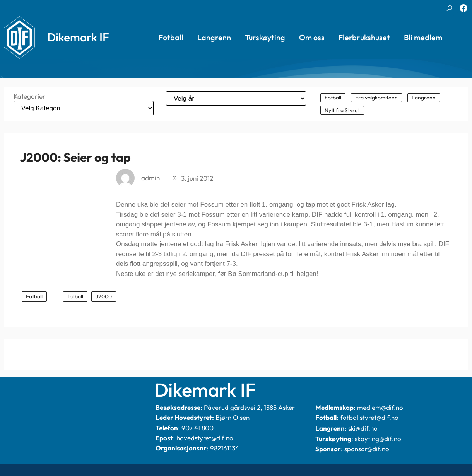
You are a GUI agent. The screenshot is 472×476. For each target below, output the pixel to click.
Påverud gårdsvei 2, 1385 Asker (249, 407)
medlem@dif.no (380, 407)
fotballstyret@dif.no (369, 417)
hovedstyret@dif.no (205, 438)
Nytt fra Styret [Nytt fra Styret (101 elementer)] (342, 110)
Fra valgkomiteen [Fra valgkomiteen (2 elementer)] (376, 98)
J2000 (104, 296)
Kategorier (29, 96)
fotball (75, 296)
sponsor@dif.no (367, 449)
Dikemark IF (78, 37)
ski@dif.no (363, 428)
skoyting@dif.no (378, 439)
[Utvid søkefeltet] (450, 8)
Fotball (34, 296)
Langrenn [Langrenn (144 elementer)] (424, 98)
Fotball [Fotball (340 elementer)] (333, 98)
